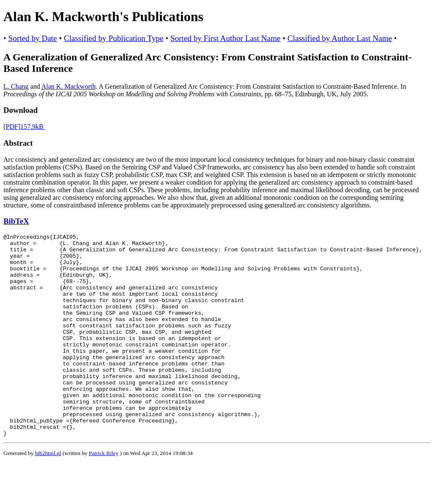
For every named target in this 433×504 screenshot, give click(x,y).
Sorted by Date (33, 38)
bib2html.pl (48, 494)
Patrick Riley (104, 494)
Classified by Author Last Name (340, 38)
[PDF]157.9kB (24, 127)
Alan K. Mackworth (69, 86)
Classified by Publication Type (114, 38)
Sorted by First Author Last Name (226, 38)
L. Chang (16, 86)
